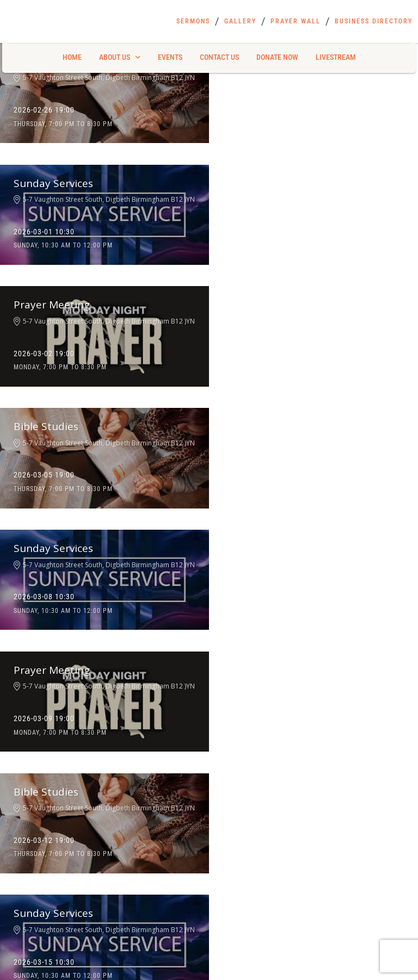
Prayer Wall (296, 21)
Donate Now (277, 57)
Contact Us (219, 57)
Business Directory (374, 21)
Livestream (336, 57)
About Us (120, 58)
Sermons (193, 21)
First (14, 720)
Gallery (240, 21)
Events (170, 57)
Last (223, 720)
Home (72, 57)
